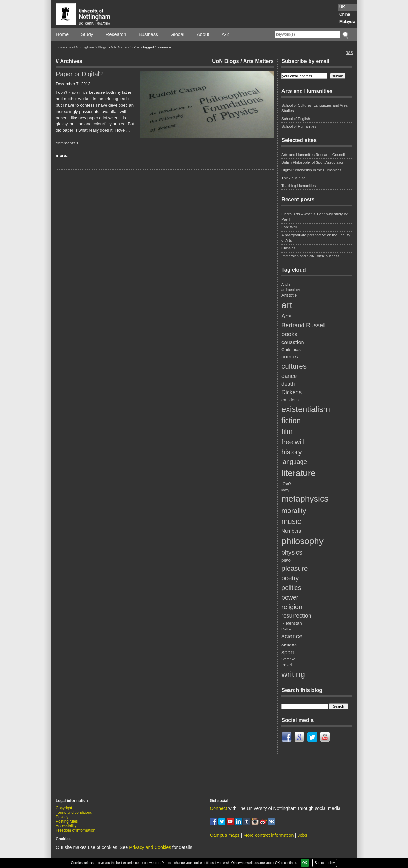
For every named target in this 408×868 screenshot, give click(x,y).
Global (177, 34)
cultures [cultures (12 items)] (294, 366)
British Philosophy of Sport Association (313, 162)
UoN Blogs (225, 61)
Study (87, 34)
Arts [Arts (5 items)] (287, 316)
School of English (296, 119)
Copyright (64, 808)
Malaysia (347, 22)
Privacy (62, 817)
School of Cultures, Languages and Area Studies (314, 108)
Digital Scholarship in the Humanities (311, 170)
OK (305, 863)
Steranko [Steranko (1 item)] (288, 659)
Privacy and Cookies (150, 847)
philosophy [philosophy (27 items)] (302, 541)
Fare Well (289, 227)
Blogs (102, 47)
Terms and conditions (74, 813)
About (203, 34)
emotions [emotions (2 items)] (290, 400)
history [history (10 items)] (291, 452)
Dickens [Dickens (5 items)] (291, 392)
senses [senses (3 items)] (289, 644)
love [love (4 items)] (286, 484)
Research (116, 34)
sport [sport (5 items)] (288, 652)
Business (148, 34)
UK (342, 7)
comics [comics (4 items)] (290, 357)
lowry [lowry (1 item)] (285, 490)
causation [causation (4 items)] (293, 342)
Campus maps (225, 835)
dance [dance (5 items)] (289, 376)
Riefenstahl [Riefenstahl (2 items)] (292, 623)
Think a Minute (294, 178)
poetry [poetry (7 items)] (290, 578)
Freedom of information (76, 830)
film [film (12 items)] (287, 431)
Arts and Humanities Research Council (313, 155)
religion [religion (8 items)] (292, 607)
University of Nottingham (75, 47)
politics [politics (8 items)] (291, 588)
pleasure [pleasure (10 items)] (295, 569)
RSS (349, 53)
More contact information (268, 835)
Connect (219, 808)
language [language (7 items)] (294, 462)
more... (63, 155)
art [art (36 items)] (287, 305)
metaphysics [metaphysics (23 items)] (305, 499)
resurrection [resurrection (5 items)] (296, 616)
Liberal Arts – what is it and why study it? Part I (315, 217)
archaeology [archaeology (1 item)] (291, 290)
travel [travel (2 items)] (287, 665)
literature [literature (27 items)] (299, 473)
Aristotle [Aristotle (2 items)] (289, 295)
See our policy (325, 863)
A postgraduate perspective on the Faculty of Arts (316, 238)
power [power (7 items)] (290, 597)
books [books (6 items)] (289, 334)
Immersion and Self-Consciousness (310, 256)
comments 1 (67, 143)
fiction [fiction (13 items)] (291, 421)
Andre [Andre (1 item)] (286, 284)
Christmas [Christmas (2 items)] (291, 350)
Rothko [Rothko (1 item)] (287, 629)
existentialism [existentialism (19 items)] (306, 409)
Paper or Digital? (79, 74)
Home (62, 34)
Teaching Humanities (299, 186)
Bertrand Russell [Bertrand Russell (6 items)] (304, 325)
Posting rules (67, 821)
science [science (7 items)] (292, 636)
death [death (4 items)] (288, 384)
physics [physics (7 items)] (292, 552)
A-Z (225, 34)
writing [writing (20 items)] (293, 674)
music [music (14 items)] (291, 521)
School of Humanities (299, 126)
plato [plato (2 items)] (286, 560)
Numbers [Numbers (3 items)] (291, 531)
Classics (288, 248)
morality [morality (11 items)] (294, 511)
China (345, 14)
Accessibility (66, 826)
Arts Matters (120, 47)
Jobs (302, 835)
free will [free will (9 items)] (293, 442)
